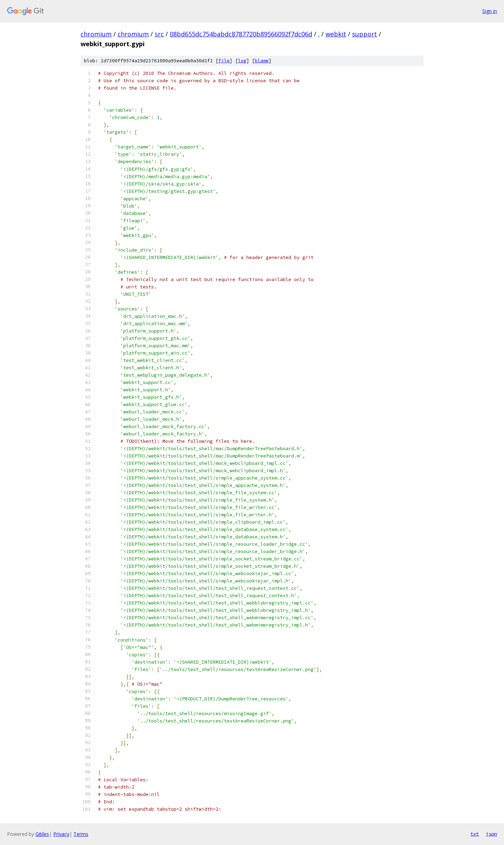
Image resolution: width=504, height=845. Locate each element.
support (365, 34)
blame (262, 61)
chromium (96, 34)
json (491, 834)
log (242, 61)
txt (475, 834)
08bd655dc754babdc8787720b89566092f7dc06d (241, 34)
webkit (336, 34)
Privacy (61, 834)
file (224, 61)
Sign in (490, 11)
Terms (81, 834)
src (159, 34)
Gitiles (42, 834)
